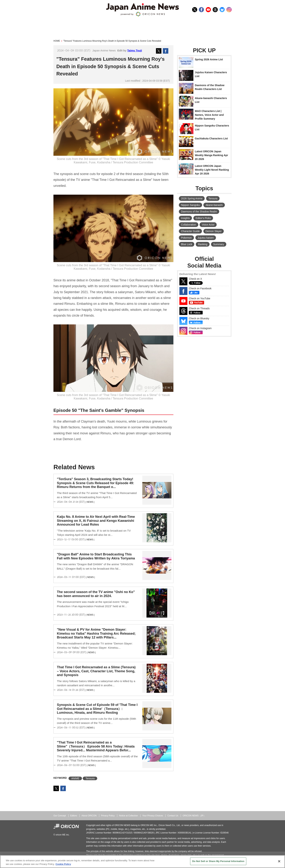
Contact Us (173, 816)
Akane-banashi (214, 205)
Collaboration (189, 225)
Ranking (203, 244)
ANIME (75, 778)
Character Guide (190, 231)
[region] (142, 862)
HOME (57, 41)
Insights (185, 218)
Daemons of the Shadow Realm (199, 212)
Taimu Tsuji (135, 50)
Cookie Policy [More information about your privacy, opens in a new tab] (63, 864)
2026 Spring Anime (192, 198)
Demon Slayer (214, 231)
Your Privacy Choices (153, 816)
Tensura (90, 778)
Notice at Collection (129, 816)
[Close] (279, 861)
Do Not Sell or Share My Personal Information (218, 861)
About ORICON (89, 816)
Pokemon (186, 238)
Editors (74, 816)
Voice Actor (208, 225)
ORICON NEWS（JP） (194, 816)
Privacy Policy (108, 816)
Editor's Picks (203, 218)
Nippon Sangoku (190, 205)
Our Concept (60, 816)
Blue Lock (187, 244)
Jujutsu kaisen (206, 238)
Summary (219, 244)
